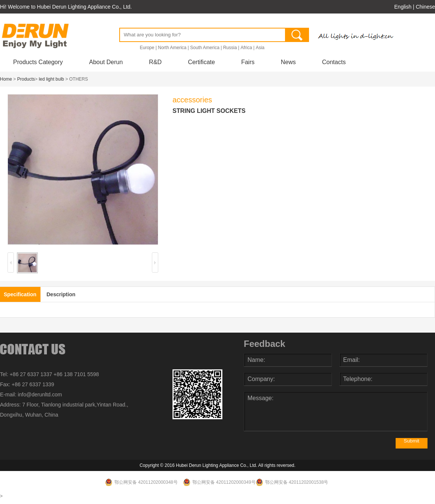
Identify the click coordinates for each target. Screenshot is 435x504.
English (403, 7)
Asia (260, 48)
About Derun (106, 62)
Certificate (201, 62)
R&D (155, 62)
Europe (147, 48)
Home (6, 79)
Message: (336, 411)
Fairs (248, 62)
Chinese (425, 7)
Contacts (334, 62)
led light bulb (51, 79)
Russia (230, 48)
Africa (246, 48)
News (288, 62)
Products (26, 79)
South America (205, 48)
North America (172, 48)
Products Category (38, 62)
